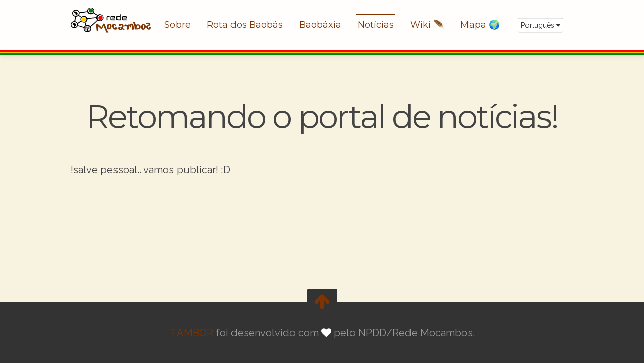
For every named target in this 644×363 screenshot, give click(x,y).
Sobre (178, 25)
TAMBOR (192, 333)
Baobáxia (320, 25)
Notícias (376, 25)
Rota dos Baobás (245, 25)
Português (541, 25)
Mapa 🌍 (480, 25)
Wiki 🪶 (427, 25)
